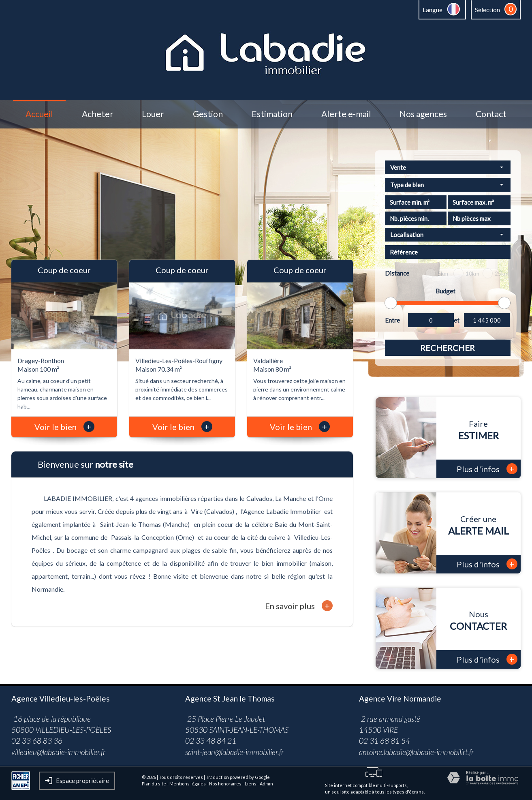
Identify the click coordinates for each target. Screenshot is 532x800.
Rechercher (448, 348)
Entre (392, 320)
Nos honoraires (225, 784)
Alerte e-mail (346, 114)
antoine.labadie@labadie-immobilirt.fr (416, 752)
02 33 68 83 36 (37, 741)
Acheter (98, 114)
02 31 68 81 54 (385, 741)
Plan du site (154, 784)
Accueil (39, 114)
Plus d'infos (487, 469)
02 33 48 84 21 (211, 741)
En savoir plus (299, 606)
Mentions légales (188, 784)
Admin (266, 784)
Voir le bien (64, 427)
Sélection (487, 10)
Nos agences (423, 114)
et (457, 320)
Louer (153, 114)
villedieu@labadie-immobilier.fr (58, 752)
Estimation (272, 114)
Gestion (208, 114)
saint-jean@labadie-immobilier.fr (234, 752)
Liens (251, 784)
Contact (491, 114)
